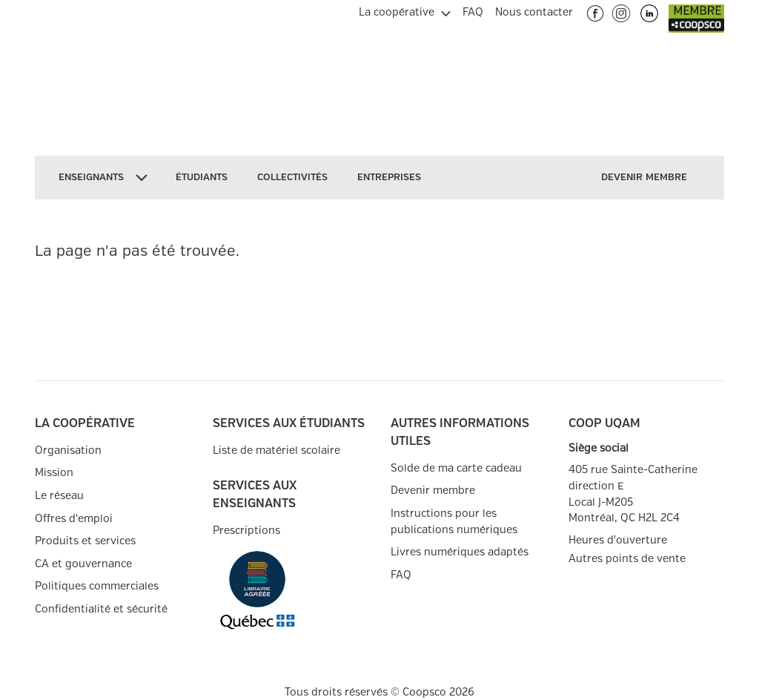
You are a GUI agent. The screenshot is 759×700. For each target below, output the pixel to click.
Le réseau (59, 496)
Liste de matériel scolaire (276, 450)
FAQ (401, 575)
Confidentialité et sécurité (101, 609)
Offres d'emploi (74, 519)
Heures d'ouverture (618, 540)
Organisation (68, 450)
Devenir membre (433, 491)
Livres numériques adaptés (460, 552)
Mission (54, 473)
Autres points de (627, 559)
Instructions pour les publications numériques (454, 522)
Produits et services (85, 541)
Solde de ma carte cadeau (456, 468)
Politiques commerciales (97, 586)
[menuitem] (405, 10)
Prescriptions (246, 531)
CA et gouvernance (83, 564)
